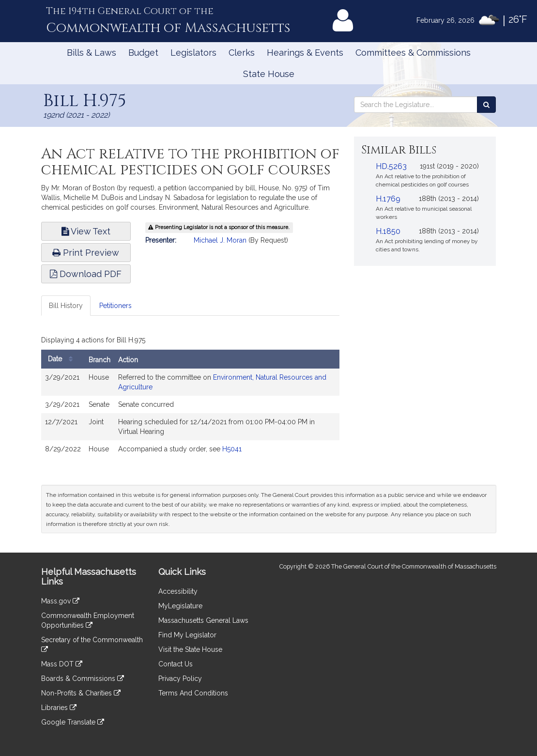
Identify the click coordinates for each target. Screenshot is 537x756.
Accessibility (178, 591)
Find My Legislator (187, 635)
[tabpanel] (191, 398)
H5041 (232, 449)
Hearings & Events (305, 53)
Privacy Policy (180, 679)
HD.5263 (391, 166)
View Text (86, 231)
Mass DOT (62, 664)
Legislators (193, 53)
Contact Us (176, 664)
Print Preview (86, 253)
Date (63, 359)
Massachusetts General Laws (203, 620)
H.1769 (388, 199)
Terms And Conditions (193, 693)
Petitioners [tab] (115, 306)
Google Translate (73, 722)
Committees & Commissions (413, 53)
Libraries (59, 708)
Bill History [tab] (66, 306)
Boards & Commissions (83, 679)
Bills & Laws (92, 53)
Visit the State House (190, 649)
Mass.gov (60, 601)
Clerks (242, 53)
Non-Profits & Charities (81, 693)
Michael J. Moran (220, 240)
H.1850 (388, 231)
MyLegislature (180, 606)
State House (269, 74)
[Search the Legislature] (486, 105)
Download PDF (86, 274)
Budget (143, 53)
